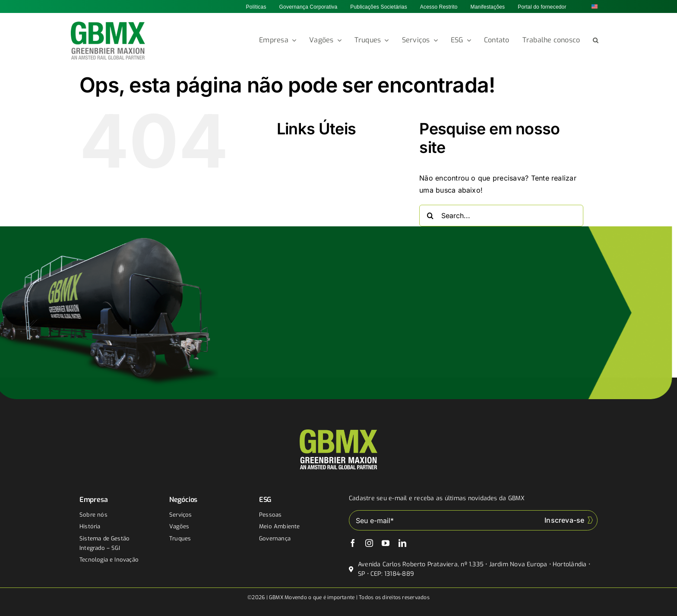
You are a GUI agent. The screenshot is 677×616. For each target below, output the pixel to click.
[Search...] (501, 216)
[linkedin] (402, 543)
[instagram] (369, 543)
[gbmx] (108, 25)
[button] (596, 41)
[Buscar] (430, 216)
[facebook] (353, 543)
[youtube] (386, 543)
